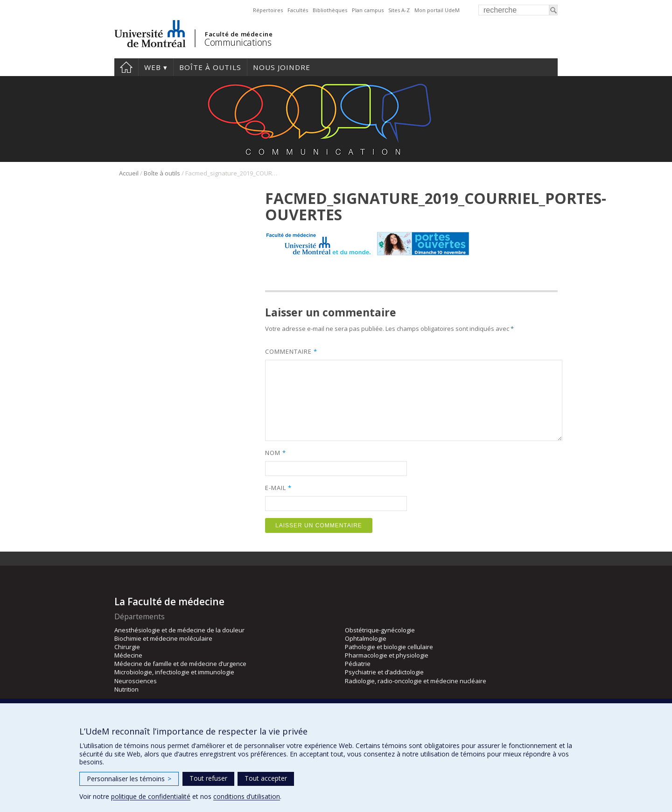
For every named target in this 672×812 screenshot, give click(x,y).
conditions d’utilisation (247, 796)
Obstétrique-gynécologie (380, 630)
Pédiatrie (358, 664)
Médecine (128, 655)
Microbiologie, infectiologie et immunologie (174, 672)
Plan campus (368, 10)
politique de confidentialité (151, 796)
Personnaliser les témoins (129, 779)
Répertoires (268, 10)
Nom (275, 453)
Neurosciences (136, 681)
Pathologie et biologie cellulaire (389, 647)
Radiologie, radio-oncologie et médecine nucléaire (416, 681)
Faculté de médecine (239, 34)
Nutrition (126, 689)
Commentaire (291, 351)
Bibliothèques (330, 10)
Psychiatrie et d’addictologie (384, 672)
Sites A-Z (399, 10)
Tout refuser (208, 778)
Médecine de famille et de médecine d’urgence (180, 664)
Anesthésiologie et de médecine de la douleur (179, 630)
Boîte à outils (210, 67)
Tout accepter (266, 778)
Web (153, 67)
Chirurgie (127, 647)
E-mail (278, 488)
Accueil (126, 67)
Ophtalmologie (366, 638)
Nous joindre (282, 67)
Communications (238, 42)
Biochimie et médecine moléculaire (163, 638)
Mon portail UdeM (437, 10)
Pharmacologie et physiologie (387, 655)
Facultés (298, 10)
